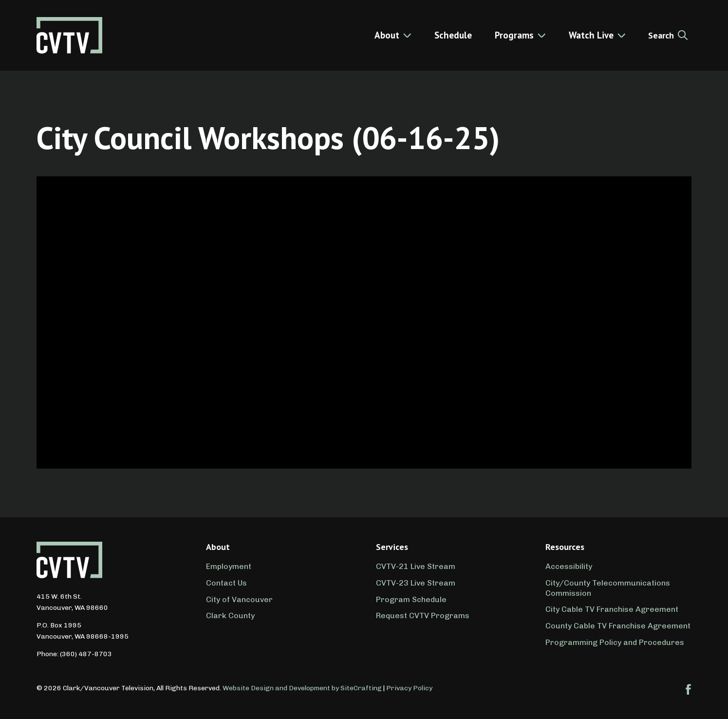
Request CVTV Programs (423, 615)
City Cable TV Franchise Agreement (612, 609)
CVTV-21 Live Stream (416, 566)
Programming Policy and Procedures (615, 642)
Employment (229, 566)
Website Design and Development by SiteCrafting (302, 688)
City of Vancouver (239, 599)
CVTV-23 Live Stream (416, 583)
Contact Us (226, 583)
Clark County (230, 615)
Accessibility (569, 566)
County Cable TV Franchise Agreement (618, 626)
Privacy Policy (409, 688)
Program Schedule (411, 599)
